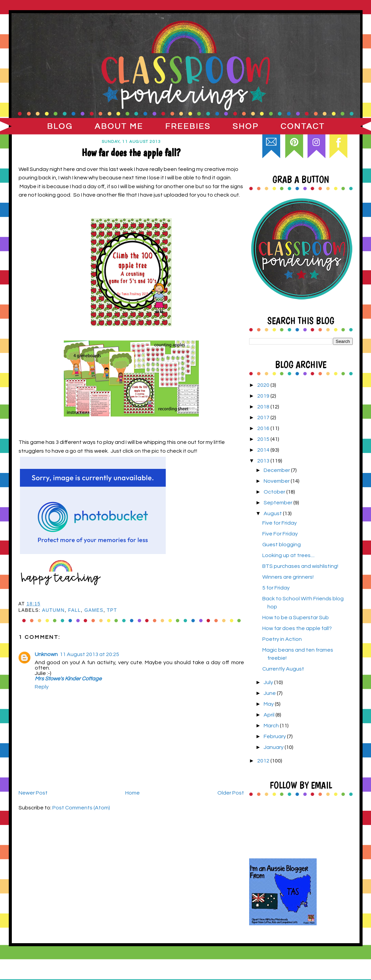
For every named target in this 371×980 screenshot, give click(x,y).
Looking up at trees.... (288, 555)
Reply (42, 687)
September (279, 503)
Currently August (283, 669)
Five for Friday (280, 523)
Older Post (231, 793)
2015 (264, 439)
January (274, 747)
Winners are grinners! (288, 577)
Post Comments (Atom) (81, 808)
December (277, 470)
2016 (264, 428)
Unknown (46, 654)
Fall (75, 610)
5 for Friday (276, 588)
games (94, 610)
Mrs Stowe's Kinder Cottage (68, 679)
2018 (264, 407)
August (273, 513)
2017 (264, 418)
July (269, 682)
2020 (264, 385)
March (272, 726)
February (275, 736)
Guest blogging (282, 545)
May (269, 704)
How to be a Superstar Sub (296, 618)
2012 (264, 761)
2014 (264, 450)
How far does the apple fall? (297, 628)
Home (132, 793)
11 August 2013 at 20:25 (89, 654)
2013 (264, 461)
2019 (264, 396)
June (270, 693)
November (277, 481)
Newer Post (33, 793)
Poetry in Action (282, 639)
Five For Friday (280, 534)
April (270, 715)
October (275, 492)
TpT (112, 610)
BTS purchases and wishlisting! (300, 566)
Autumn (53, 610)
